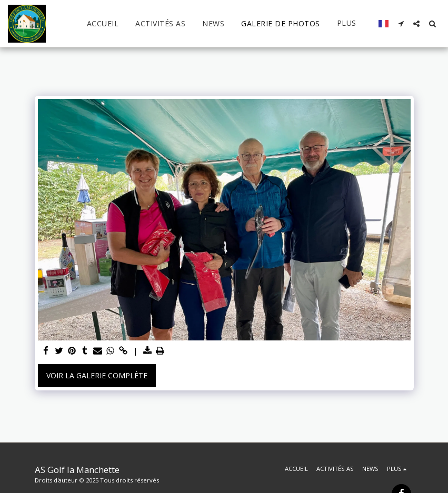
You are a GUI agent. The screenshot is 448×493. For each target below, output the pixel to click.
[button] (401, 24)
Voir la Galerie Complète (97, 375)
